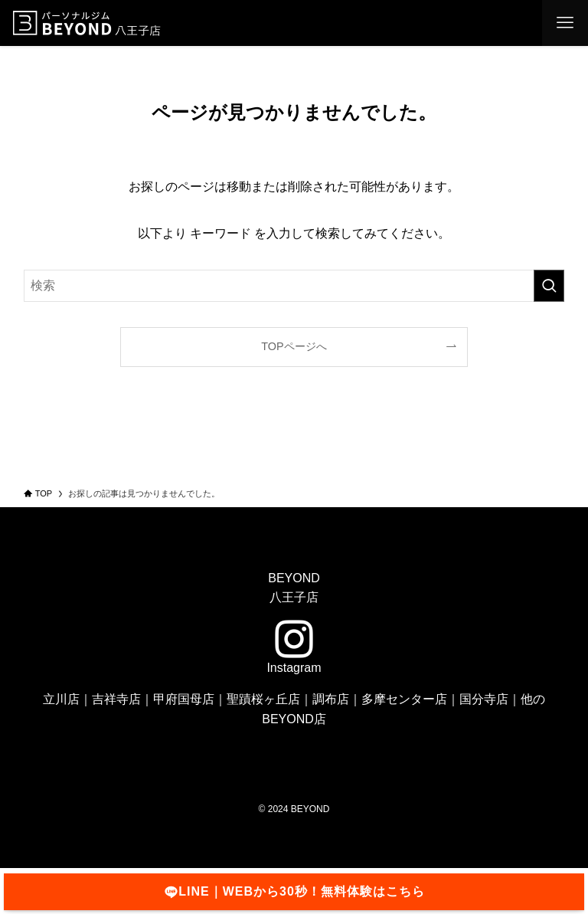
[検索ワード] (294, 286)
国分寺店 (484, 699)
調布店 (331, 699)
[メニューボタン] (565, 23)
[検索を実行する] (549, 286)
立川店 (61, 699)
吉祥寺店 (116, 699)
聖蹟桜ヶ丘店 (263, 699)
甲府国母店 (184, 699)
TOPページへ (294, 346)
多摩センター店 (404, 699)
